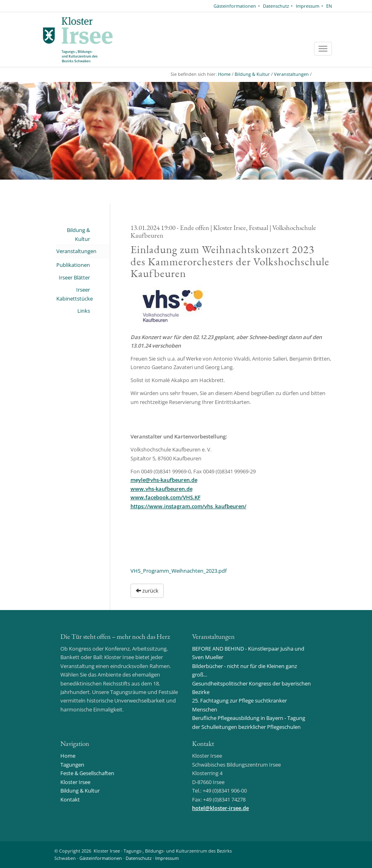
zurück (147, 591)
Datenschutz (276, 6)
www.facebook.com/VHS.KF (166, 497)
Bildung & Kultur (252, 74)
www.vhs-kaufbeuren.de (161, 489)
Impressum (308, 6)
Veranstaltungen (291, 74)
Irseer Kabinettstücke (73, 294)
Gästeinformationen (235, 6)
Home (224, 74)
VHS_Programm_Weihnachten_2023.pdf (179, 571)
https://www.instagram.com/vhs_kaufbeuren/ (188, 506)
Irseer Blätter (74, 277)
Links (84, 311)
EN (329, 6)
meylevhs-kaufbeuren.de (164, 480)
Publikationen (73, 265)
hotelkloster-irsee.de (220, 808)
